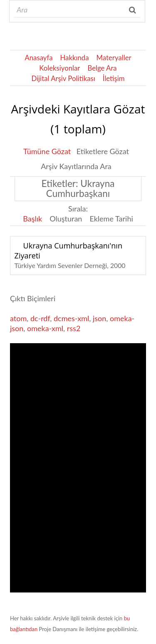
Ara (133, 10)
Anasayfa (38, 58)
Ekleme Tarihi (111, 219)
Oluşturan (66, 219)
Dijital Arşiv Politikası (63, 78)
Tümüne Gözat (47, 151)
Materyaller (114, 58)
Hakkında (75, 58)
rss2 (74, 328)
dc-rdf (40, 318)
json (99, 318)
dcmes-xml (71, 318)
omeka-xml (45, 328)
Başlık (32, 219)
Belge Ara (102, 68)
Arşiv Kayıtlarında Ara (76, 166)
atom (18, 318)
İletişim (114, 78)
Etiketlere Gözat (103, 151)
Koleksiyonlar (59, 68)
